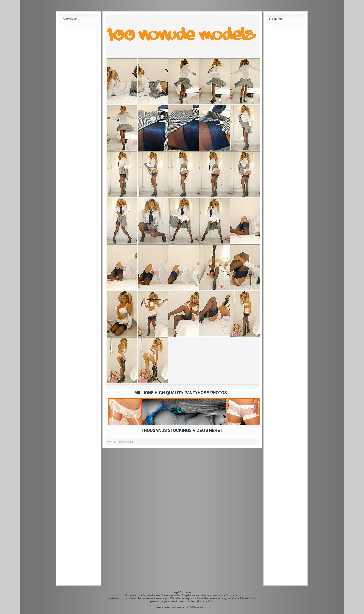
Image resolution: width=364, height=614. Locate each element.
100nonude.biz (125, 442)
